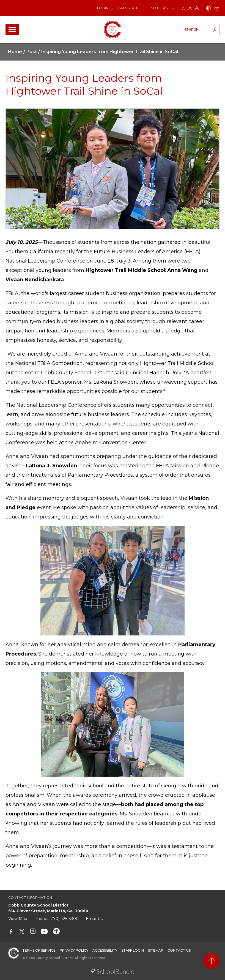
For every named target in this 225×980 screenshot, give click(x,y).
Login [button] (103, 8)
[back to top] (211, 961)
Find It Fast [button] (159, 8)
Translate (128, 8)
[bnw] (208, 9)
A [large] (197, 8)
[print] (217, 9)
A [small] (184, 8)
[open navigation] (12, 29)
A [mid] (190, 8)
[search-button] (215, 30)
